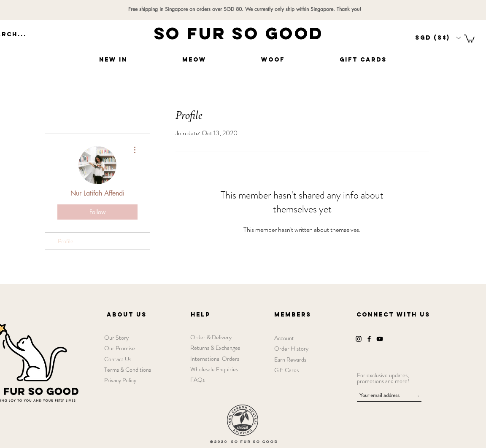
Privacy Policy (120, 380)
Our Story (116, 338)
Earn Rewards (290, 359)
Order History (291, 349)
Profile (66, 241)
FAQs (197, 380)
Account (284, 338)
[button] (438, 38)
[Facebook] (369, 339)
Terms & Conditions (128, 370)
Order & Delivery (211, 337)
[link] (469, 38)
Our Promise (120, 348)
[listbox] (438, 38)
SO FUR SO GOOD (239, 33)
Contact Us (118, 359)
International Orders (215, 359)
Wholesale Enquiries (214, 369)
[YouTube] (380, 339)
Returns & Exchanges (215, 348)
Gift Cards (286, 370)
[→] (417, 396)
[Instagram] (359, 339)
